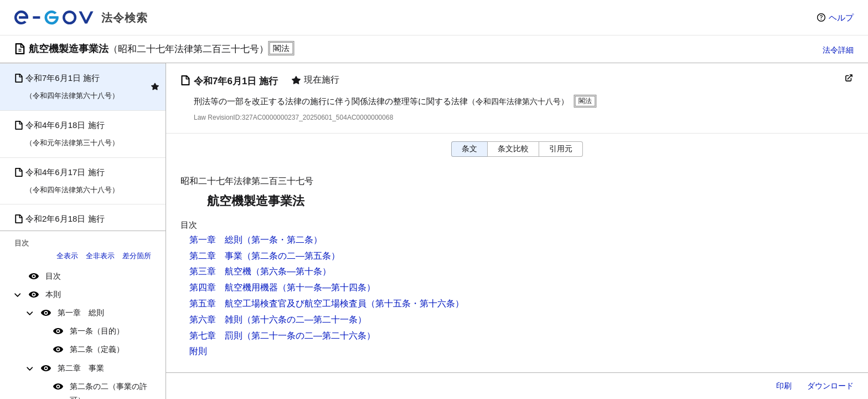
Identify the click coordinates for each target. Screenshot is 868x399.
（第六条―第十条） (291, 271)
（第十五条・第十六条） (415, 303)
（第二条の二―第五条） (291, 256)
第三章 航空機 (220, 271)
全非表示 (100, 256)
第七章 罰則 (216, 336)
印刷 (784, 386)
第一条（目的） (97, 331)
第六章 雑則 (216, 319)
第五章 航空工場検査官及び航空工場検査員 (278, 303)
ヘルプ (841, 17)
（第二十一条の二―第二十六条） (309, 336)
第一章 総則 (81, 313)
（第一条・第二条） (282, 240)
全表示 (67, 256)
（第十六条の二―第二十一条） (304, 319)
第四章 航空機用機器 (234, 287)
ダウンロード (830, 386)
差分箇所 (137, 256)
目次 (53, 276)
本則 (53, 294)
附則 (198, 351)
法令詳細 (838, 50)
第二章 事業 (81, 368)
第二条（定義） (97, 349)
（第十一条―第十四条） (327, 287)
